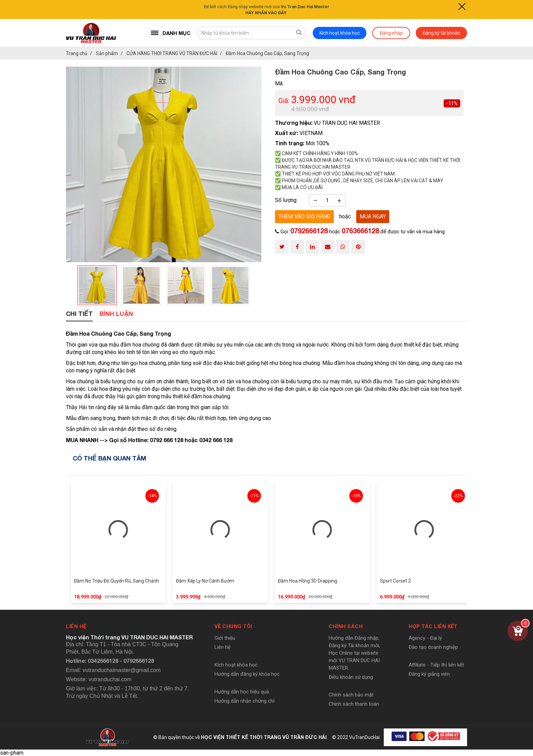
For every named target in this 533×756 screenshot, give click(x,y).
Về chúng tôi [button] (233, 626)
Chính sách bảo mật (351, 695)
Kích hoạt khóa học (340, 33)
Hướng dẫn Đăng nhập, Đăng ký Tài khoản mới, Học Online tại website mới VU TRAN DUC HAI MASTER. (354, 653)
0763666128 (360, 231)
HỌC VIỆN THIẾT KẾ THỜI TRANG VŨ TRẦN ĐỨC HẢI (264, 737)
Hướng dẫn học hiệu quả (242, 692)
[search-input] (245, 33)
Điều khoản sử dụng (351, 677)
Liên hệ (222, 647)
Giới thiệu (225, 638)
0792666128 (309, 231)
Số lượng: (286, 200)
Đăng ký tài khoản (441, 33)
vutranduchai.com (110, 679)
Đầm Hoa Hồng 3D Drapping (319, 581)
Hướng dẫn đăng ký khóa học (247, 674)
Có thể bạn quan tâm (109, 458)
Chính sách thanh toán (354, 704)
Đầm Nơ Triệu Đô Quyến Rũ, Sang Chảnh (128, 581)
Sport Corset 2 (407, 581)
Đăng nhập (391, 33)
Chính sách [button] (346, 626)
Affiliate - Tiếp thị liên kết (436, 665)
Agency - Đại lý (425, 638)
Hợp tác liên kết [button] (433, 626)
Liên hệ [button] (76, 626)
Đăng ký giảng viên (429, 674)
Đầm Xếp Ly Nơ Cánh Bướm (217, 581)
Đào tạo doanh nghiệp (433, 647)
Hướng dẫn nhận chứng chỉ (245, 701)
